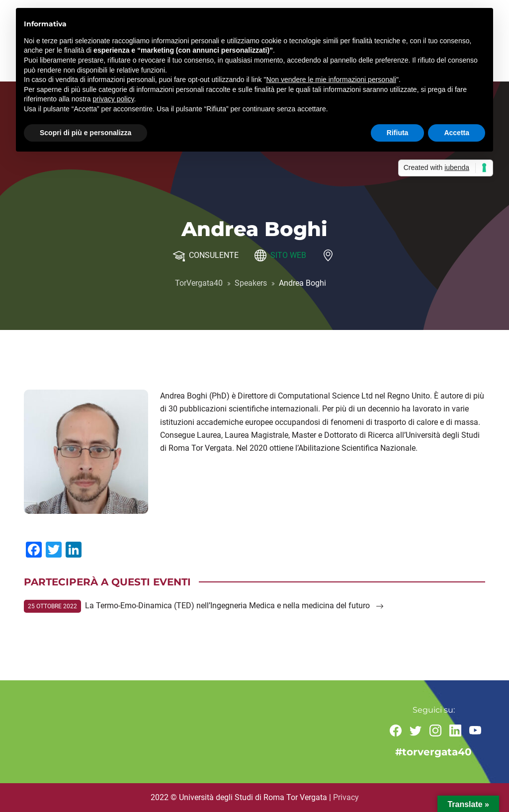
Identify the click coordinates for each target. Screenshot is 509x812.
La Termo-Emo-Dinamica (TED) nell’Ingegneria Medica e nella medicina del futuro (234, 606)
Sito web (288, 255)
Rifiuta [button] (398, 133)
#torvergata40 (433, 752)
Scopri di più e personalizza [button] (85, 133)
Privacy (346, 797)
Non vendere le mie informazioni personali (331, 80)
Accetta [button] (457, 133)
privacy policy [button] (114, 99)
